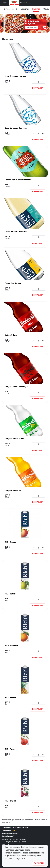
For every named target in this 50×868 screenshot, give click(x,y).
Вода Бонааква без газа (16, 128)
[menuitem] (10, 10)
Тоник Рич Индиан (13, 283)
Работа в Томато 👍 (8, 830)
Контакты (25, 828)
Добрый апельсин (13, 490)
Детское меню (10, 9)
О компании (6, 828)
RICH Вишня (10, 801)
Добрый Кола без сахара (16, 387)
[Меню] (5, 3)
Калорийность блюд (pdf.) (10, 833)
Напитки (36, 9)
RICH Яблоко (11, 594)
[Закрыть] (39, 863)
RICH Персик (10, 542)
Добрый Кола (11, 335)
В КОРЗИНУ (38, 88)
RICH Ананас (10, 697)
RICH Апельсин (12, 646)
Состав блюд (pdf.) (8, 836)
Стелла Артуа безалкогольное (19, 180)
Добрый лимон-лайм (14, 439)
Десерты (25, 9)
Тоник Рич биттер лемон (16, 232)
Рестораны (16, 828)
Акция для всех (32, 27)
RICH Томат (10, 749)
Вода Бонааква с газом (15, 76)
